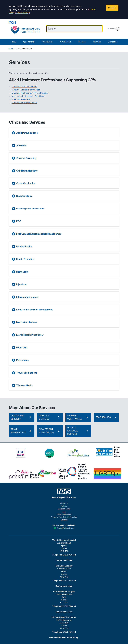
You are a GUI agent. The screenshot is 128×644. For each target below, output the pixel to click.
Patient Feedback (64, 514)
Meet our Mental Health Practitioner (29, 96)
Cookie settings (23, 13)
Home (13, 42)
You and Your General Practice (64, 517)
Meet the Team (64, 509)
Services (82, 42)
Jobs (64, 512)
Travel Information (22, 431)
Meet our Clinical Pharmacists (26, 90)
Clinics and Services (22, 417)
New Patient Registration (50, 431)
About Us (97, 42)
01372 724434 (69, 555)
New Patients (65, 42)
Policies (64, 506)
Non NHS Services (50, 417)
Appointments (29, 42)
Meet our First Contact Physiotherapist (30, 93)
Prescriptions (47, 42)
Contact (64, 520)
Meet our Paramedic (21, 99)
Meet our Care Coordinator (24, 87)
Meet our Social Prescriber (24, 103)
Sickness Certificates (78, 417)
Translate (113, 29)
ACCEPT (112, 8)
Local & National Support (78, 431)
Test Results (106, 417)
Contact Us (113, 42)
